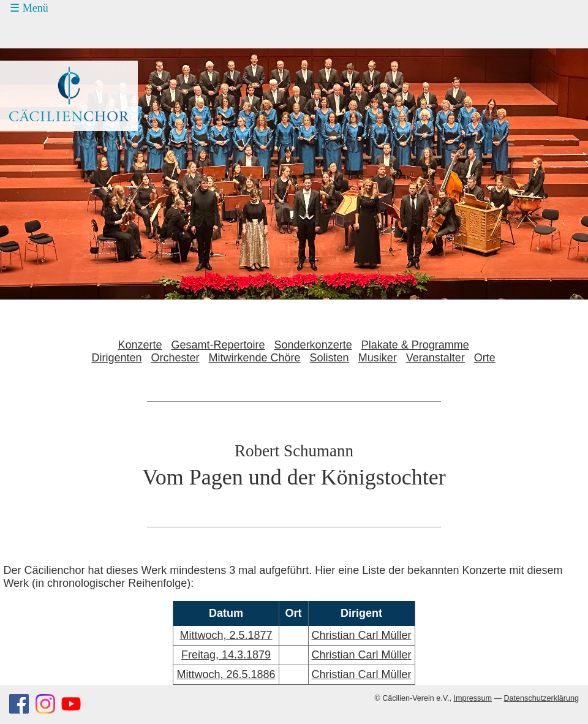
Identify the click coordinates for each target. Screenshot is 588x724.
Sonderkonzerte (313, 345)
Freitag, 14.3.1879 (226, 655)
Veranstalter (435, 358)
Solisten (330, 358)
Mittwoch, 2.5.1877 (226, 635)
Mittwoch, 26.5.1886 (226, 674)
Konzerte (140, 345)
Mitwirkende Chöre (255, 358)
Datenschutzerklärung (541, 698)
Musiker (378, 358)
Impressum (473, 698)
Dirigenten (116, 358)
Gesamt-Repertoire (218, 345)
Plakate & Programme (415, 345)
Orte (485, 358)
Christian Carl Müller (362, 635)
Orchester (175, 358)
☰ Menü (29, 8)
